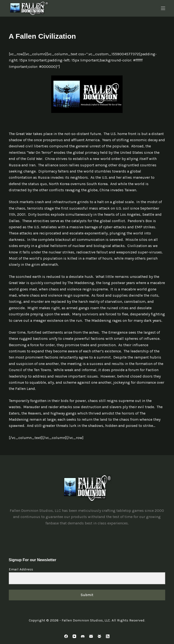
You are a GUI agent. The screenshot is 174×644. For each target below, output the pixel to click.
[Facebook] (66, 636)
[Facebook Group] (99, 636)
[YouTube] (74, 636)
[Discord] (83, 636)
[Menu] (163, 8)
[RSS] (108, 636)
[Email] (91, 636)
